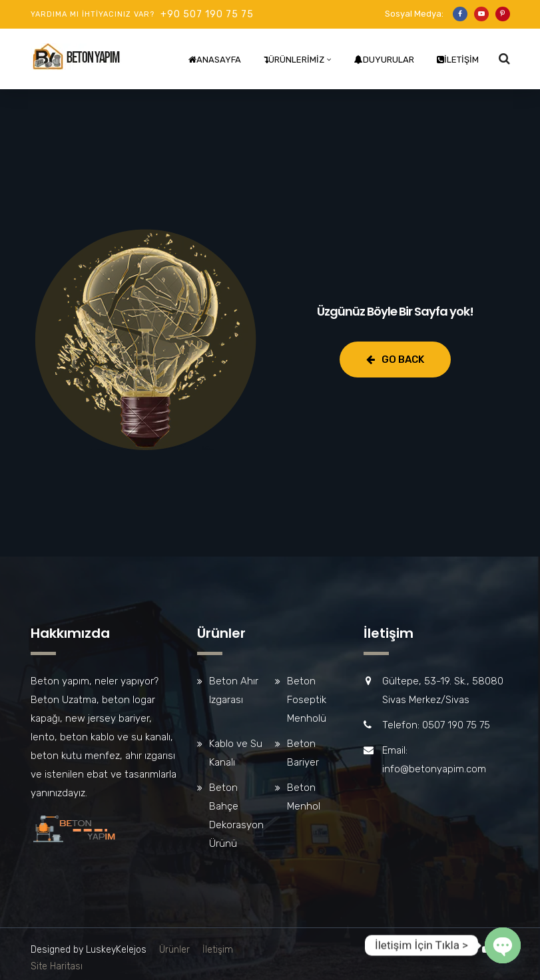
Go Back (395, 360)
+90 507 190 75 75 (207, 14)
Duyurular (384, 60)
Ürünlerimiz (294, 60)
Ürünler (174, 950)
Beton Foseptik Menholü (307, 700)
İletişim (458, 60)
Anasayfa (215, 60)
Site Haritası (57, 966)
